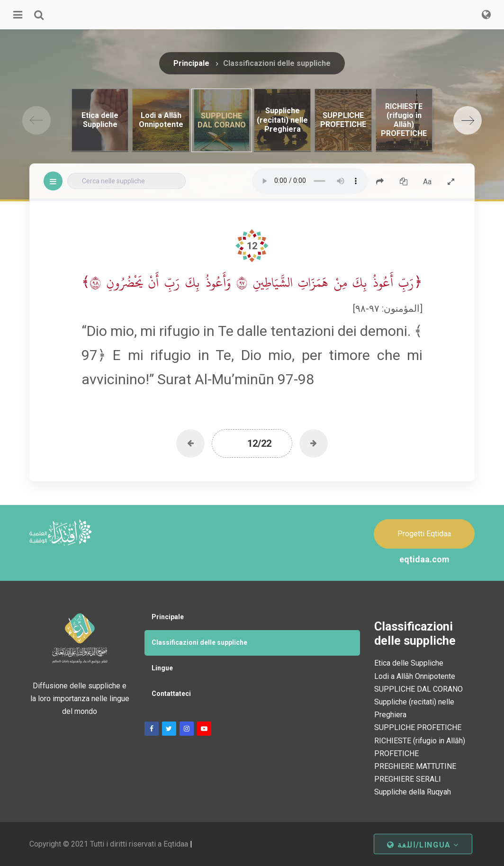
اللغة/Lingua (423, 845)
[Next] (468, 120)
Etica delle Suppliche (409, 663)
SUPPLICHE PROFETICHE (418, 727)
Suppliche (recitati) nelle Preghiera (414, 708)
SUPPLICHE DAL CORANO (418, 689)
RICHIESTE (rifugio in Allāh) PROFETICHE (420, 747)
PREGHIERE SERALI (408, 779)
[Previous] (36, 120)
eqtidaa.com (424, 559)
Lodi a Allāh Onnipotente (415, 676)
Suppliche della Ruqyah (413, 792)
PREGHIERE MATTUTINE (415, 766)
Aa (427, 182)
